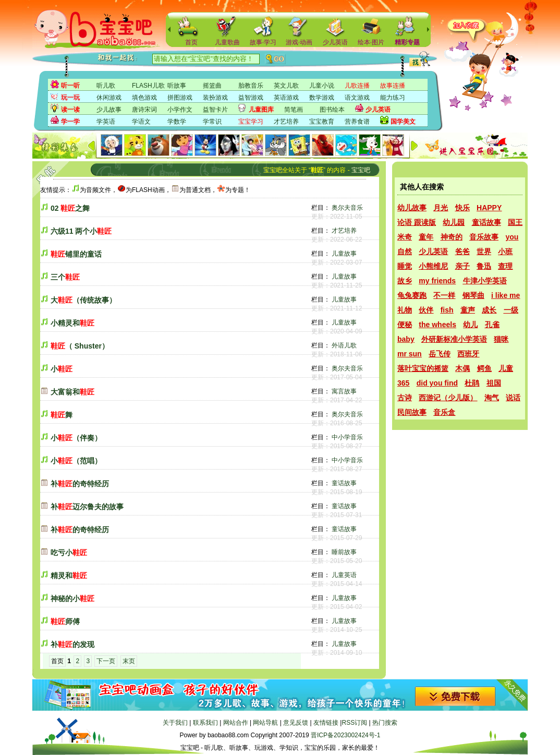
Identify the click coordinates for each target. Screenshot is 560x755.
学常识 (212, 122)
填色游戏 (144, 98)
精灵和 (69, 576)
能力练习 (393, 98)
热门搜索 (385, 723)
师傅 (65, 621)
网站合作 (236, 723)
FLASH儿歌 (148, 86)
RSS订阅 (354, 723)
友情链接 (326, 723)
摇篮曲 (212, 86)
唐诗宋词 (144, 110)
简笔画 (294, 110)
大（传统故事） (83, 300)
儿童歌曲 (227, 42)
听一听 (70, 86)
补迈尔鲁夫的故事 (87, 507)
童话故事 (344, 483)
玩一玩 (70, 98)
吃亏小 (69, 553)
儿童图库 (261, 110)
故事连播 (393, 86)
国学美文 (403, 122)
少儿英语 (335, 42)
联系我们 (205, 723)
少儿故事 (109, 110)
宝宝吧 (361, 170)
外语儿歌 (344, 345)
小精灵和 (72, 323)
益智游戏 (251, 98)
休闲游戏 (109, 98)
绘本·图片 (371, 42)
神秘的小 (72, 598)
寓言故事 (344, 391)
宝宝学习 (251, 122)
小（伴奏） (76, 438)
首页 (191, 42)
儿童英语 (344, 575)
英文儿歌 (286, 86)
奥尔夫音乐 (347, 208)
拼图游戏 (180, 98)
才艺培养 (286, 122)
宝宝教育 (322, 122)
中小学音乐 (347, 437)
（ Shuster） (80, 346)
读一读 (70, 110)
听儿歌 (106, 86)
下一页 (106, 661)
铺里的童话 (76, 254)
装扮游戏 (215, 98)
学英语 (106, 122)
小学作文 (180, 110)
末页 (129, 661)
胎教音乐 (251, 86)
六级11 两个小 (81, 231)
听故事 (177, 86)
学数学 (177, 122)
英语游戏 (286, 98)
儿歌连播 (357, 86)
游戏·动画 (299, 42)
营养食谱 (357, 122)
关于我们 (175, 723)
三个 (65, 277)
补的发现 (72, 644)
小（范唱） (76, 461)
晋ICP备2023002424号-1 (345, 735)
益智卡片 (215, 110)
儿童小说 (322, 86)
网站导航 (265, 723)
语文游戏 (357, 98)
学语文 (141, 122)
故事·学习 (263, 42)
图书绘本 (332, 110)
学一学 (70, 122)
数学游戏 (322, 98)
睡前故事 (344, 552)
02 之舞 (70, 208)
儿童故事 (344, 254)
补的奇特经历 (80, 484)
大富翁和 (72, 392)
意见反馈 (296, 723)
